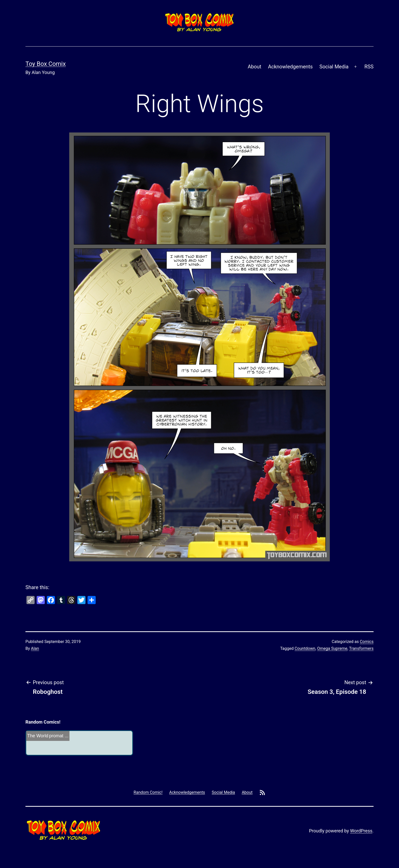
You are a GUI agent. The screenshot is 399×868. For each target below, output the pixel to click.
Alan (35, 648)
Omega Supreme (332, 648)
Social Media (334, 67)
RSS (369, 67)
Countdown (305, 648)
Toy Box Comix (46, 64)
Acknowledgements (290, 67)
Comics (367, 642)
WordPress (361, 831)
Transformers (361, 648)
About (255, 67)
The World (38, 736)
